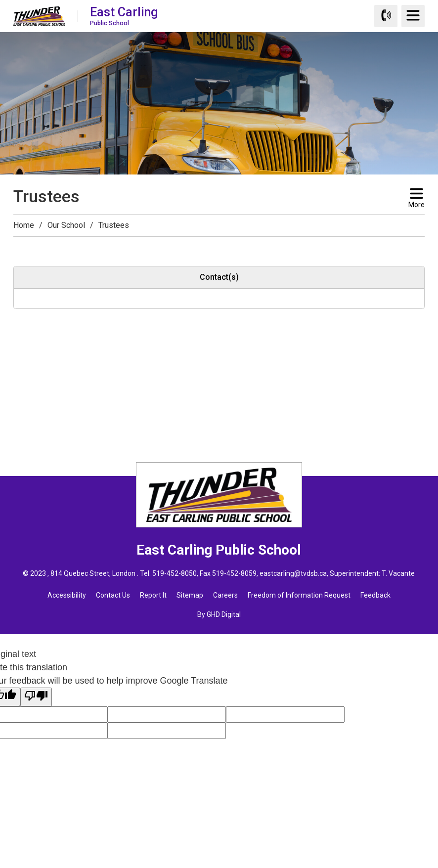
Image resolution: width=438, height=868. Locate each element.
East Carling (124, 16)
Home (24, 225)
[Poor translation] (36, 697)
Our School (66, 225)
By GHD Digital (219, 614)
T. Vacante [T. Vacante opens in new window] (398, 573)
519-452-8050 (175, 573)
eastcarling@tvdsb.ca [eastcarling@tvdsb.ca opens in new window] (293, 573)
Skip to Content (0, 0)
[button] (19, 246)
